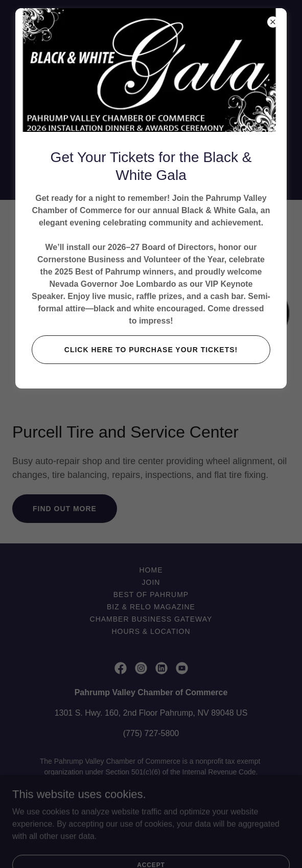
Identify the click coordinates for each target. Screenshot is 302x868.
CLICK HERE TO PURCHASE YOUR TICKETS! (151, 350)
